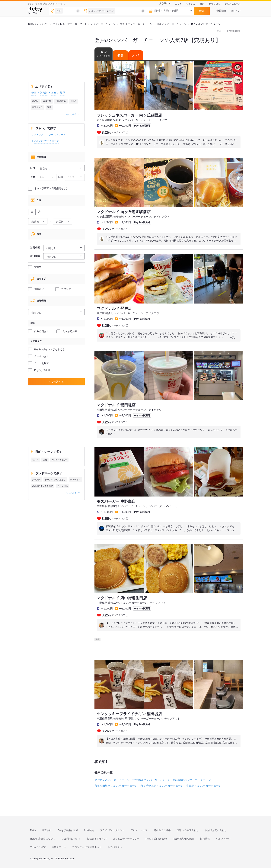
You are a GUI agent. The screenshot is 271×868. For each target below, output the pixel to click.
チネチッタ (75, 480)
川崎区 (74, 101)
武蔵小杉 (47, 101)
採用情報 (205, 839)
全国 (34, 93)
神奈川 (44, 93)
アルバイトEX (38, 847)
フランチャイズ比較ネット (87, 847)
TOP (104, 54)
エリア (178, 4)
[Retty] (35, 10)
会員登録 (221, 11)
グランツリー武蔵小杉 (55, 480)
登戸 (49, 107)
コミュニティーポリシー (126, 839)
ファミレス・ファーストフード (49, 135)
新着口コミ (215, 4)
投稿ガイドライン (97, 839)
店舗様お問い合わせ (216, 830)
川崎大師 (36, 480)
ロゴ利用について (71, 839)
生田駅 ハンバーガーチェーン (204, 786)
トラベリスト (115, 847)
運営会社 (47, 830)
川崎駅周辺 (61, 101)
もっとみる (71, 114)
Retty (33, 830)
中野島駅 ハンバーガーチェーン (151, 780)
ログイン (236, 11)
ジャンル (191, 4)
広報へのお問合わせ (188, 830)
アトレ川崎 (63, 486)
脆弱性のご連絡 (162, 830)
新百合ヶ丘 (37, 107)
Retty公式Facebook (156, 839)
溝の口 (35, 101)
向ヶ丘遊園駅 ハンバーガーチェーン (162, 786)
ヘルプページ (223, 839)
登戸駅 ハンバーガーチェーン (112, 780)
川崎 (54, 93)
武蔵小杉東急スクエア (43, 486)
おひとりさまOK (59, 460)
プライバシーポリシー (112, 830)
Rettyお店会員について (43, 839)
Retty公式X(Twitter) (183, 839)
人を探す (164, 3)
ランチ (35, 460)
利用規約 (89, 830)
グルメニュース (233, 4)
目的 (202, 4)
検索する (59, 382)
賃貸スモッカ (59, 847)
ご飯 (45, 460)
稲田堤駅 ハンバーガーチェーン (192, 780)
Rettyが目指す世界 (68, 830)
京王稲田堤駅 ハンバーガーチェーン (116, 786)
